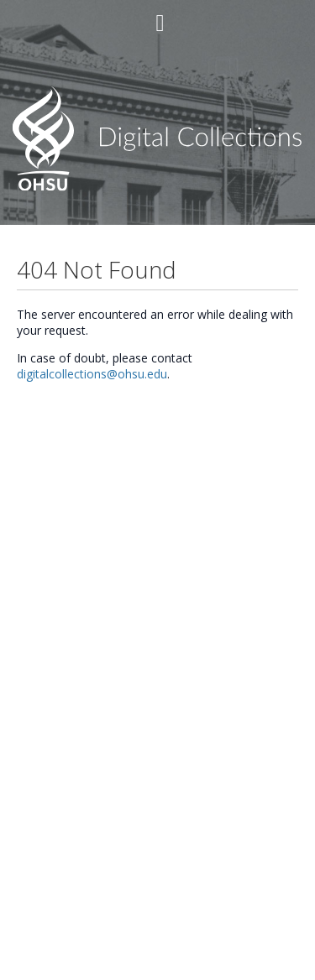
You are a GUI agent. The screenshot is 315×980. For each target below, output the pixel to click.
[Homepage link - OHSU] (157, 187)
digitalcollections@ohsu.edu (92, 374)
